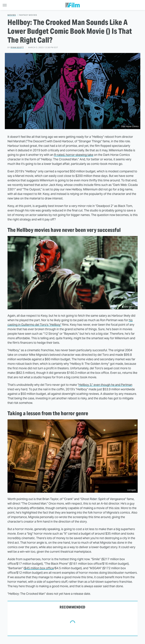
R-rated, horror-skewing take (74, 155)
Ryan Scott (17, 47)
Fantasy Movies (28, 15)
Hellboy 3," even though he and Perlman (105, 385)
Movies (12, 15)
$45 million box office (39, 568)
